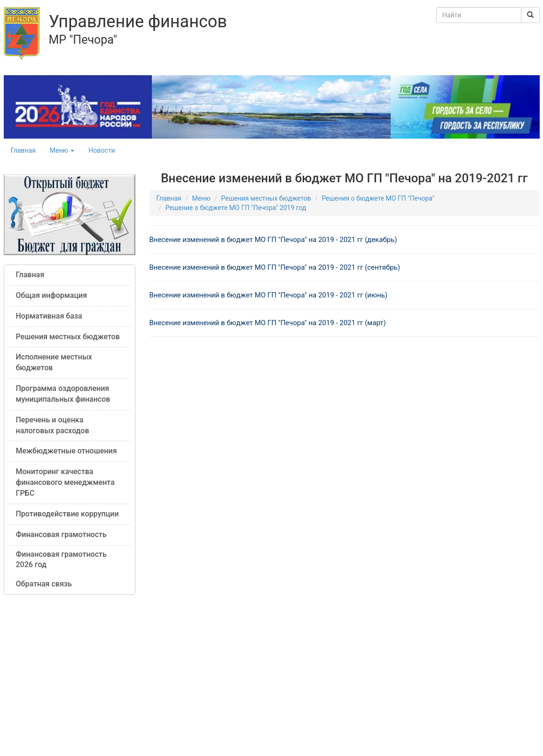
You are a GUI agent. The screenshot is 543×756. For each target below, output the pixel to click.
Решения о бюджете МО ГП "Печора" (378, 198)
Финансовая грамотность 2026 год (61, 560)
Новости (102, 150)
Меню (62, 150)
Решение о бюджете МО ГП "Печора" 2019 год (236, 208)
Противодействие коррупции (67, 514)
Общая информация (52, 295)
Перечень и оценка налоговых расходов (53, 425)
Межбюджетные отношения (67, 451)
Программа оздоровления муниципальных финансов (63, 394)
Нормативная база (49, 316)
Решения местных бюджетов (68, 337)
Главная (23, 150)
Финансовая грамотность (61, 534)
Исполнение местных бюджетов (54, 362)
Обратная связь (44, 584)
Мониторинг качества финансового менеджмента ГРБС (65, 482)
